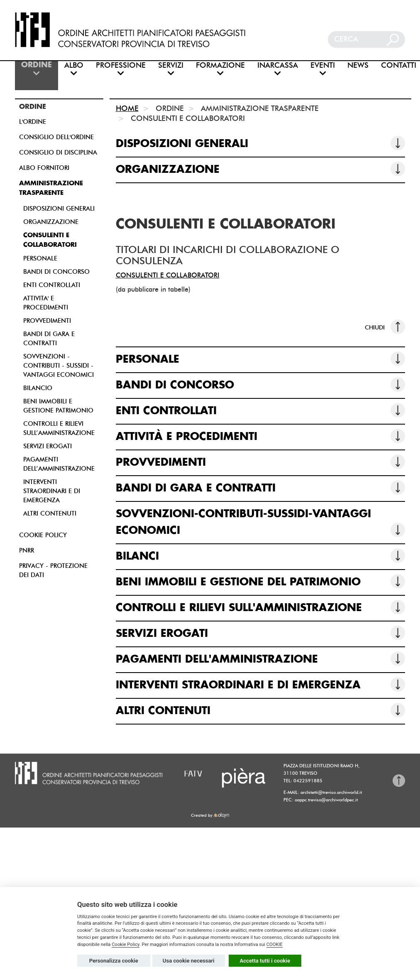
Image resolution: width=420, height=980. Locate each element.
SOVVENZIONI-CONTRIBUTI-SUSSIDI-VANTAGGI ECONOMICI (261, 523)
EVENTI (323, 69)
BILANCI (261, 556)
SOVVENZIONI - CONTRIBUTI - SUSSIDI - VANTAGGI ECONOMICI (59, 366)
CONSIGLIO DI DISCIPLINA (58, 152)
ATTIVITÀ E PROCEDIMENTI (261, 436)
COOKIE (275, 944)
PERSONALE (40, 258)
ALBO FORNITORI (44, 168)
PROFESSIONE (121, 69)
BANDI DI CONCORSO (56, 272)
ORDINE (37, 69)
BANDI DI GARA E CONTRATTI (261, 488)
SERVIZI (171, 69)
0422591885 (308, 781)
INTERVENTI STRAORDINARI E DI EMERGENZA (52, 491)
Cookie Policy (126, 944)
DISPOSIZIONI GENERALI (59, 209)
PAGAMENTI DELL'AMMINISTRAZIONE (261, 659)
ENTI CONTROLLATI (52, 285)
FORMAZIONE (220, 69)
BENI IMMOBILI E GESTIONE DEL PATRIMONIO (261, 581)
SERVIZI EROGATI (48, 446)
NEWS (358, 65)
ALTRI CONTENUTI (50, 513)
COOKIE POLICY (43, 535)
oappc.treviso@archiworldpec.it (326, 800)
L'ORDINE (33, 122)
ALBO (74, 69)
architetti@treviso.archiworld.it (331, 792)
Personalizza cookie (114, 961)
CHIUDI (385, 327)
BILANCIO (38, 388)
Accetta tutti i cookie (265, 961)
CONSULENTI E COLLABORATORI (168, 275)
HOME (127, 108)
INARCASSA (278, 69)
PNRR (27, 550)
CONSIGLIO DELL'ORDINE (56, 137)
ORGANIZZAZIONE (51, 222)
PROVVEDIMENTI (47, 321)
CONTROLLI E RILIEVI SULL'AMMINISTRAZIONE (261, 607)
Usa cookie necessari (189, 961)
